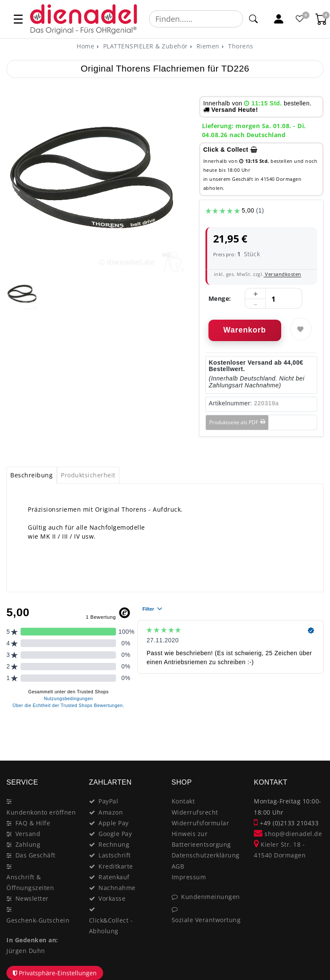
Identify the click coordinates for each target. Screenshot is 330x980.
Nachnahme (117, 888)
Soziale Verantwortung (206, 920)
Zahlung (28, 844)
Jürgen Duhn (26, 951)
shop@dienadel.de (288, 834)
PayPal (108, 801)
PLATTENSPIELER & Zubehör (144, 46)
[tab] (32, 475)
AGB (178, 866)
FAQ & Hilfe (33, 823)
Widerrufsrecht (195, 812)
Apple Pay (114, 823)
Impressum (189, 877)
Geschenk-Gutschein (38, 920)
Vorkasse (112, 898)
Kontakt (183, 801)
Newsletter (32, 898)
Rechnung (114, 844)
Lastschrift (115, 855)
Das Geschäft (36, 855)
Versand (28, 834)
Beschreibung (31, 475)
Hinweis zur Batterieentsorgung (201, 839)
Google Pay (115, 834)
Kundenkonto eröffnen (41, 812)
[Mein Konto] (279, 19)
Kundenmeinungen (211, 897)
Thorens (240, 46)
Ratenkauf (114, 877)
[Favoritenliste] (300, 19)
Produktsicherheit (88, 475)
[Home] (85, 46)
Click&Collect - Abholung (111, 926)
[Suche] (254, 19)
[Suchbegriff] (196, 19)
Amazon (111, 812)
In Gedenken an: (32, 940)
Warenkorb (245, 330)
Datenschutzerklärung (206, 855)
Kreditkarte (116, 866)
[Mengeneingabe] (274, 299)
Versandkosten (282, 274)
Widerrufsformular (201, 823)
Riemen (207, 46)
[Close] (313, 730)
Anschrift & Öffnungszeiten (30, 882)
